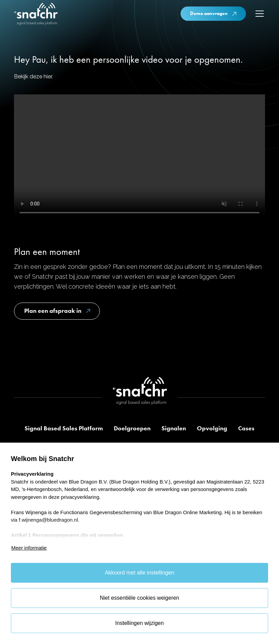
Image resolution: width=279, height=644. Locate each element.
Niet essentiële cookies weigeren (139, 598)
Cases (246, 428)
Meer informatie (29, 548)
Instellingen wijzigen (139, 623)
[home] (36, 15)
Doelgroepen (132, 428)
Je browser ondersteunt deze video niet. (139, 157)
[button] (258, 14)
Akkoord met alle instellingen (140, 573)
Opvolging (212, 428)
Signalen (174, 428)
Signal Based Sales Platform (64, 428)
